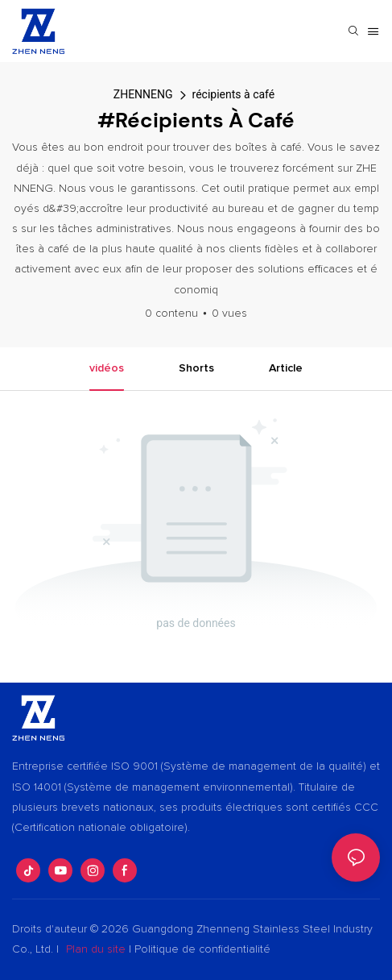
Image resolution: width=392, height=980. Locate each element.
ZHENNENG (143, 94)
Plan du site (96, 949)
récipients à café (234, 94)
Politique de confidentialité (202, 949)
